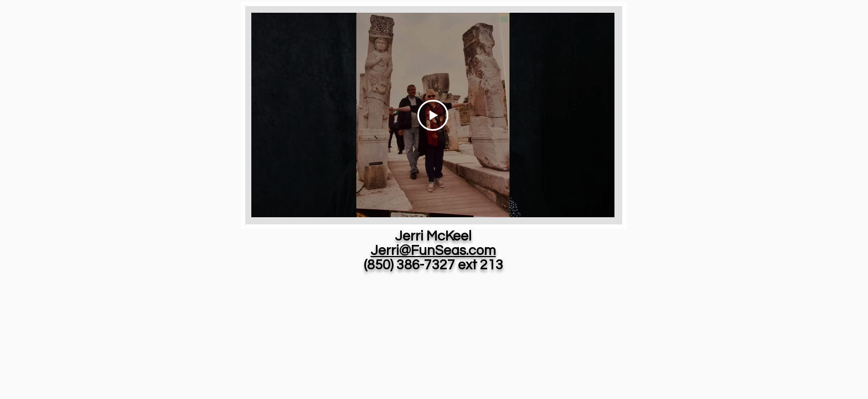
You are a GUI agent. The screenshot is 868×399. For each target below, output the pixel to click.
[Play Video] (433, 115)
